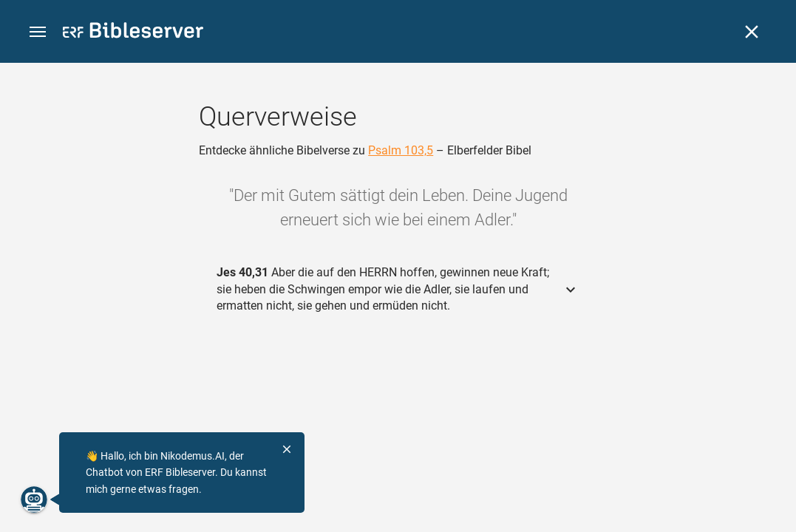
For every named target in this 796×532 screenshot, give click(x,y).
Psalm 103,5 (401, 150)
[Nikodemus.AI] (34, 499)
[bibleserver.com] (133, 33)
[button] (38, 32)
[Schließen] (752, 32)
